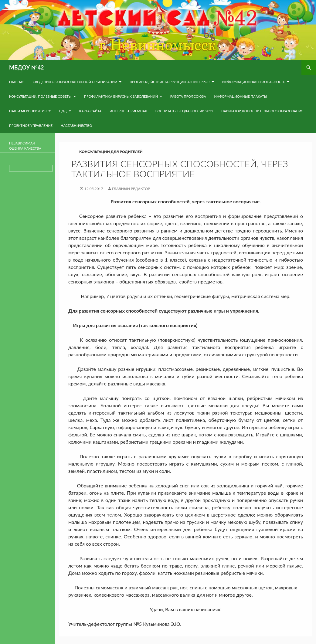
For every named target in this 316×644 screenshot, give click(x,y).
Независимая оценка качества (25, 146)
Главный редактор (131, 189)
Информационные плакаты (241, 96)
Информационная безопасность (254, 82)
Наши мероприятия (28, 111)
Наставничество (76, 125)
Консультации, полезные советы (40, 96)
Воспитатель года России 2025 (184, 111)
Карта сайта (90, 111)
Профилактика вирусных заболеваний (121, 96)
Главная (17, 82)
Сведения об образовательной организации (75, 82)
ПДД (63, 111)
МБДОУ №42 (27, 67)
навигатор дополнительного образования (262, 111)
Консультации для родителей (111, 152)
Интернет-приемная (128, 111)
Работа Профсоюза (188, 96)
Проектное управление (31, 125)
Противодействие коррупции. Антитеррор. (170, 82)
